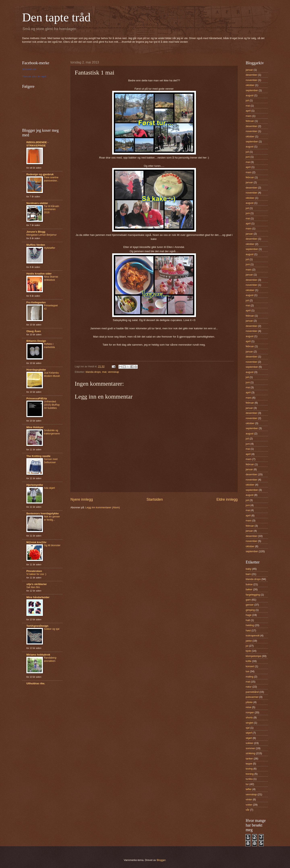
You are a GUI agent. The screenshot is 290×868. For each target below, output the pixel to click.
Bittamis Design (36, 341)
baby (249, 569)
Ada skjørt (49, 488)
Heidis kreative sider (39, 274)
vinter (249, 799)
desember (251, 75)
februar (250, 121)
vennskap (113, 372)
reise (249, 707)
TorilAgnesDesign (37, 626)
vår (248, 810)
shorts (249, 717)
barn (248, 574)
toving (249, 769)
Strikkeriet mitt (29, 69)
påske (249, 702)
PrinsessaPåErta (37, 398)
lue (247, 671)
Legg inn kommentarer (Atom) (103, 507)
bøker (249, 589)
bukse (249, 584)
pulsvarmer (252, 697)
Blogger (161, 860)
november (251, 80)
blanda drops (93, 372)
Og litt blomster (52, 545)
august (250, 95)
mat (104, 372)
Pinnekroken (34, 571)
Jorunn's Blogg (36, 232)
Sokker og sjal (52, 629)
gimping (250, 610)
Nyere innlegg (82, 499)
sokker (250, 743)
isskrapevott (253, 635)
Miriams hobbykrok (38, 655)
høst (248, 630)
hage (249, 615)
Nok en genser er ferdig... (52, 518)
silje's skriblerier (37, 584)
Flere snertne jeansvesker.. (51, 179)
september (252, 90)
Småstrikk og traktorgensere (52, 432)
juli (247, 100)
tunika (249, 779)
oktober (250, 85)
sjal (248, 728)
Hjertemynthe (35, 485)
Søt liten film (33, 587)
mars (249, 116)
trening (250, 774)
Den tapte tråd (56, 17)
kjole (248, 651)
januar (249, 70)
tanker (249, 759)
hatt (248, 620)
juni (248, 157)
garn (248, 600)
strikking (250, 753)
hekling (250, 625)
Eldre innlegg (227, 499)
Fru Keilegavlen (36, 302)
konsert (250, 666)
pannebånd (252, 692)
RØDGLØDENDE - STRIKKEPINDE (37, 144)
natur (249, 687)
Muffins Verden (36, 245)
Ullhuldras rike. (36, 683)
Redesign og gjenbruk (40, 174)
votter (249, 805)
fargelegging (253, 595)
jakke (249, 641)
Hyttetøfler (50, 248)
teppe (249, 764)
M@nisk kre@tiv (36, 542)
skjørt (249, 738)
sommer (250, 748)
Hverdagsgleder (36, 370)
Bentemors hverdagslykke (42, 513)
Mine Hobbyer (35, 427)
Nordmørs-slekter (37, 203)
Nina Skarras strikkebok (51, 278)
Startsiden (155, 499)
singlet (249, 723)
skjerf (249, 733)
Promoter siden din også (34, 76)
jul (247, 646)
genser (250, 605)
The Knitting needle (38, 456)
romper (250, 712)
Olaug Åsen (34, 331)
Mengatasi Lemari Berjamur (41, 235)
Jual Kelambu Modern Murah (52, 374)
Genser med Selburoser (51, 461)
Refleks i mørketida (49, 346)
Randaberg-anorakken (50, 659)
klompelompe (253, 656)
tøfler (249, 789)
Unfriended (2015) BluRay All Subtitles (52, 405)
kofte (249, 661)
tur (247, 784)
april (248, 111)
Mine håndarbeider (38, 597)
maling (250, 677)
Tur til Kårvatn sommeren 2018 (52, 209)
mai (248, 106)
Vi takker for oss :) (36, 574)
